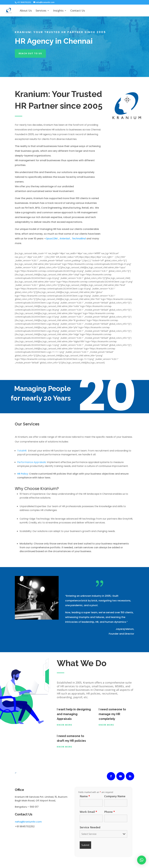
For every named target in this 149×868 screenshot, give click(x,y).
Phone (110, 812)
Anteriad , (66, 239)
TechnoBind (79, 239)
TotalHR (22, 451)
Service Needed (90, 827)
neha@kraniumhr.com (28, 822)
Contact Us (78, 11)
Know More (64, 725)
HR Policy (23, 474)
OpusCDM (52, 239)
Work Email (88, 812)
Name (85, 796)
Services (41, 11)
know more (64, 747)
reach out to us (30, 53)
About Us (26, 11)
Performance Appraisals (32, 462)
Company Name (115, 796)
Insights (58, 11)
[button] (142, 860)
